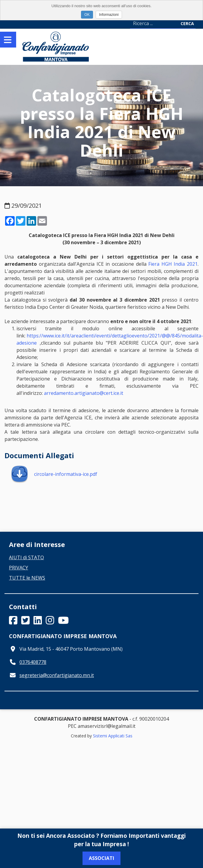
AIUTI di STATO (26, 557)
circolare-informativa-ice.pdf (54, 474)
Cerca (187, 23)
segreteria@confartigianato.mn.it (57, 675)
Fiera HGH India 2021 (173, 264)
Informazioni (109, 15)
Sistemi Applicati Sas (113, 736)
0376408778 (33, 662)
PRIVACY (19, 568)
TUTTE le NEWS (27, 578)
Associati (101, 858)
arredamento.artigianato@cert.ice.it (84, 393)
